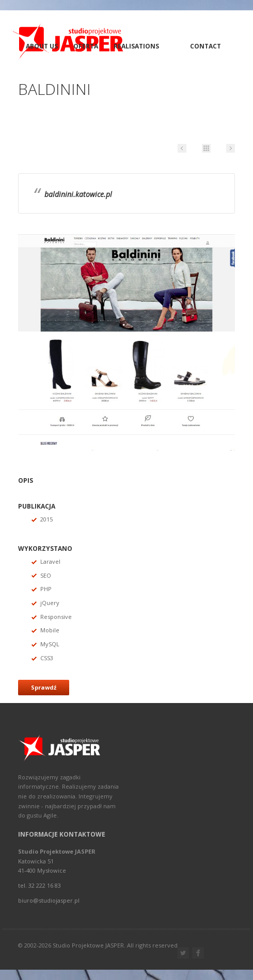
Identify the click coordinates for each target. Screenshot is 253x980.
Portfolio (206, 148)
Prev (182, 148)
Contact (205, 46)
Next (231, 148)
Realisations (136, 46)
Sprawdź (44, 687)
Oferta (86, 46)
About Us (42, 46)
